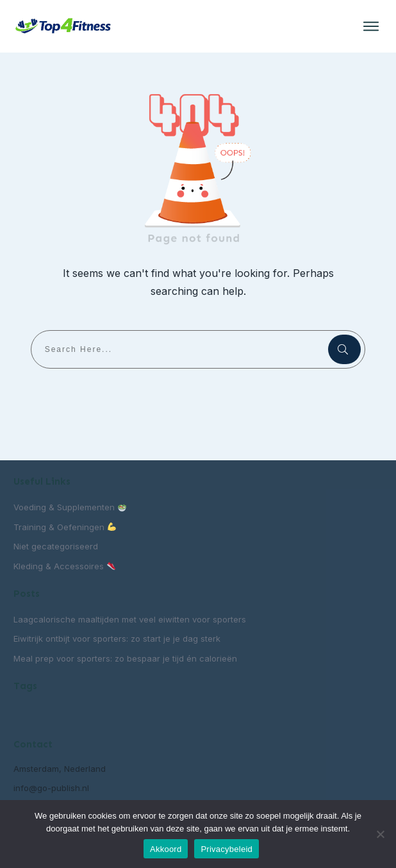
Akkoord (166, 849)
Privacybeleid (227, 849)
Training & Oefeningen (65, 527)
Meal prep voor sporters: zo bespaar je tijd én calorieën (125, 658)
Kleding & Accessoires (64, 566)
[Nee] (380, 834)
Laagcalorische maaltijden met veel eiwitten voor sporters (130, 619)
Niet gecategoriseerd (56, 546)
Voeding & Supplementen (70, 507)
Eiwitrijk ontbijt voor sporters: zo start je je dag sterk (117, 638)
